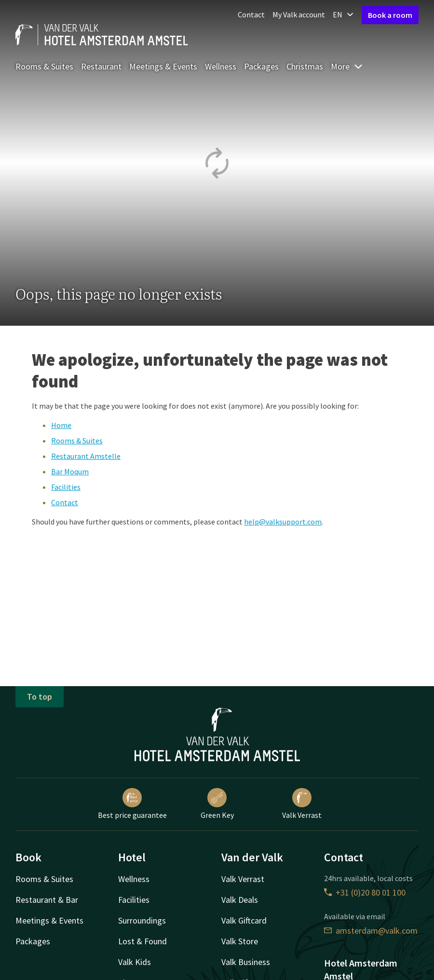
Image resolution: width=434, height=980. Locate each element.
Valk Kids (135, 962)
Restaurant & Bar (47, 900)
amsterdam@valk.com (371, 931)
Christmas (305, 66)
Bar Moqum (70, 471)
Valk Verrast (302, 804)
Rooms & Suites (44, 66)
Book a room (390, 15)
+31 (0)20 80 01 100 (365, 892)
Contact (251, 14)
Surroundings (142, 920)
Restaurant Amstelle (86, 456)
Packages (261, 66)
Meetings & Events (163, 66)
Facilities (66, 487)
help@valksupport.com (283, 522)
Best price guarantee (132, 804)
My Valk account (299, 14)
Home (61, 425)
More (347, 66)
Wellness (221, 66)
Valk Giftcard (244, 920)
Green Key (217, 804)
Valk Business (246, 962)
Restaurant (101, 66)
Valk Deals (240, 900)
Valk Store (240, 941)
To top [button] (40, 697)
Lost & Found (142, 941)
